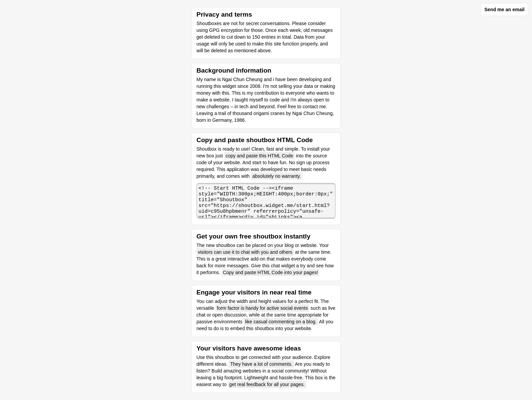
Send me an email (505, 9)
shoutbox (224, 357)
